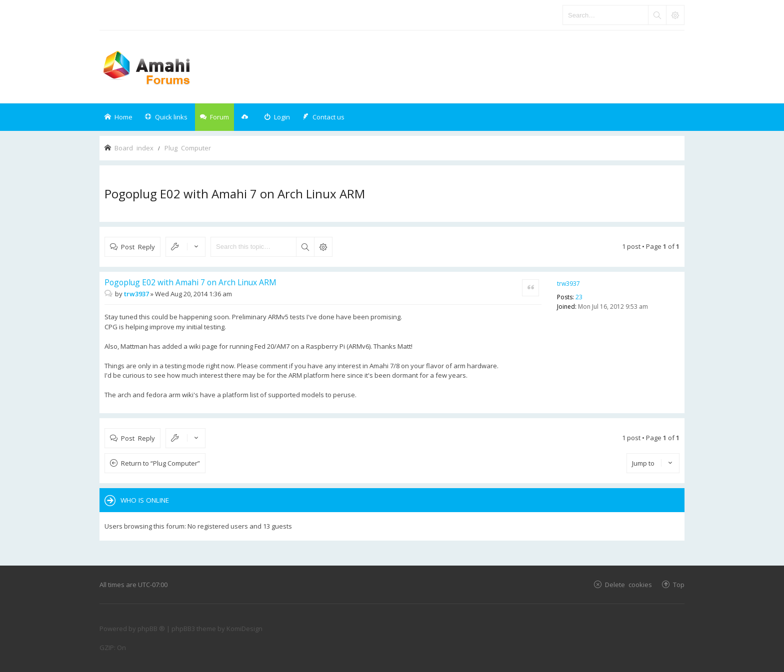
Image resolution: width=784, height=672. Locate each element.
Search (305, 247)
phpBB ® (151, 629)
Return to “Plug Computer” (160, 463)
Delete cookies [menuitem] (628, 584)
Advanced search (323, 247)
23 (579, 297)
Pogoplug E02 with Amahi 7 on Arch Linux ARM (235, 194)
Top (679, 584)
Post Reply (138, 247)
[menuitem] (277, 117)
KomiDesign (244, 629)
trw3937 (568, 284)
